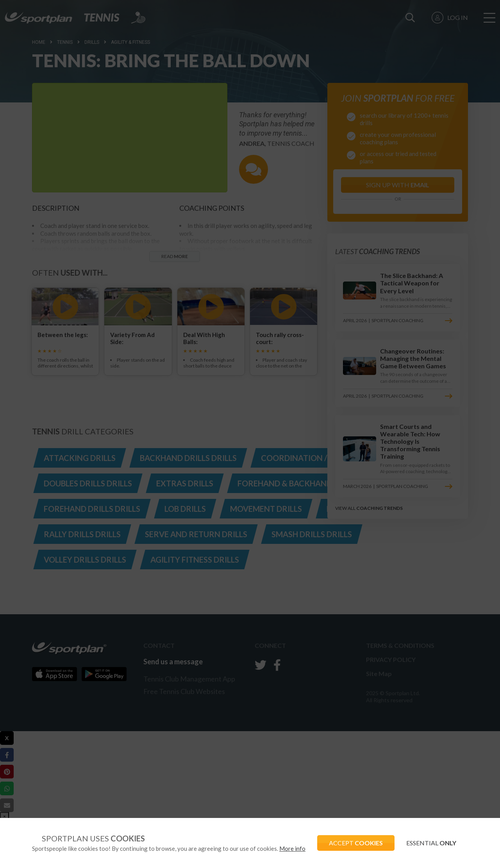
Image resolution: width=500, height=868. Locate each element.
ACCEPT (356, 843)
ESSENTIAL (431, 843)
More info (292, 848)
